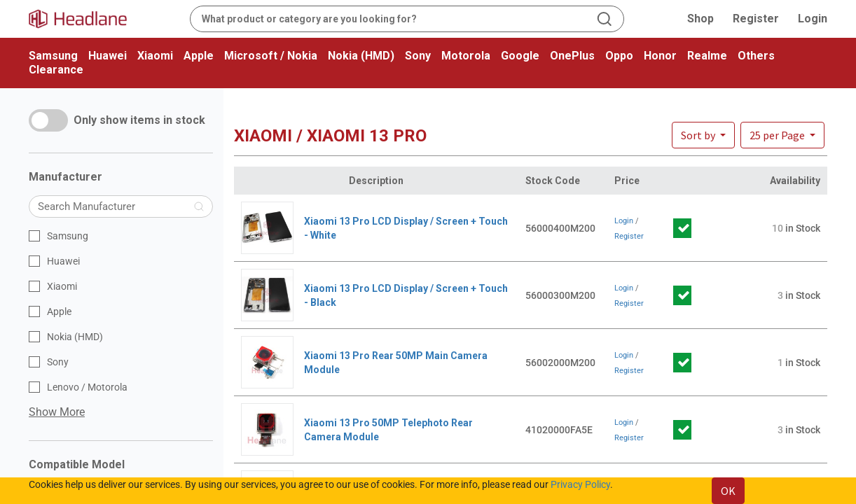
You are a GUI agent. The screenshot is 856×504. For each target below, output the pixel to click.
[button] (782, 135)
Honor (660, 56)
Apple (199, 56)
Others (756, 56)
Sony (418, 56)
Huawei (108, 56)
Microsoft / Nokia (271, 56)
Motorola (466, 56)
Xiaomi (155, 56)
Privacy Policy (580, 484)
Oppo (619, 56)
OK (728, 491)
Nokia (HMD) (361, 56)
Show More (57, 412)
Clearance (56, 70)
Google (520, 56)
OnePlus (572, 56)
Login (813, 19)
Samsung (53, 56)
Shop (700, 19)
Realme (707, 56)
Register (756, 19)
